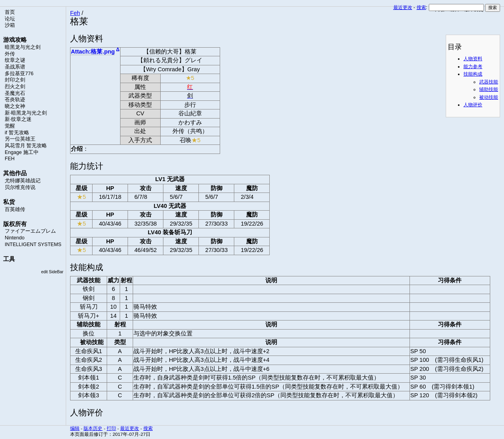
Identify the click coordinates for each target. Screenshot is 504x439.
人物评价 (473, 105)
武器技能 (489, 82)
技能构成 (473, 74)
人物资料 (473, 59)
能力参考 (473, 67)
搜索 (421, 7)
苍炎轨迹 (15, 100)
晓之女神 (15, 106)
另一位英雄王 (20, 139)
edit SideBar (52, 272)
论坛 (10, 19)
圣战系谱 (15, 67)
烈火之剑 (15, 87)
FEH (10, 159)
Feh (75, 13)
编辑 (75, 428)
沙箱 (10, 25)
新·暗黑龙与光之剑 (26, 113)
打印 (111, 428)
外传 (10, 54)
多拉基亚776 (19, 74)
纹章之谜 (15, 60)
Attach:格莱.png (93, 52)
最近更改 (403, 7)
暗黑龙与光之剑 (23, 47)
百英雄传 (15, 209)
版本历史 (93, 428)
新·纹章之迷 (18, 119)
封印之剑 (15, 80)
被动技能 (489, 97)
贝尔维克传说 (20, 187)
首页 (10, 12)
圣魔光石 (15, 93)
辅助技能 (489, 89)
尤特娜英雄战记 (23, 181)
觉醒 (10, 126)
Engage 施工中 (22, 152)
